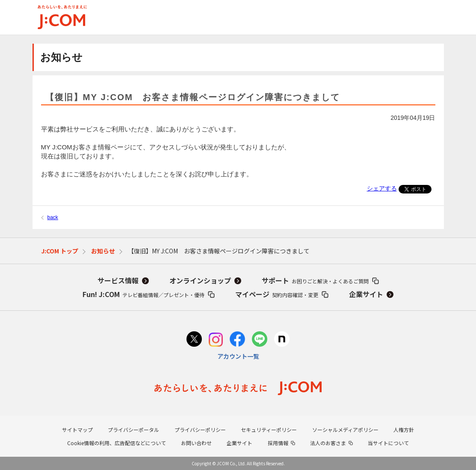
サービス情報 (118, 280)
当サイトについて (388, 443)
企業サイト (366, 294)
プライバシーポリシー (200, 430)
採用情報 (278, 443)
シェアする (382, 188)
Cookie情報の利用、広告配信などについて (117, 443)
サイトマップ (77, 430)
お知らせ (103, 251)
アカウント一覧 (238, 356)
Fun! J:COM (143, 294)
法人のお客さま (328, 443)
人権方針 (404, 430)
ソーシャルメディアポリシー (345, 430)
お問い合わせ (196, 443)
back (53, 217)
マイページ (277, 294)
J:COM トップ (60, 251)
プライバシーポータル (133, 430)
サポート (315, 280)
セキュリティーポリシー (269, 430)
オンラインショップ (200, 280)
